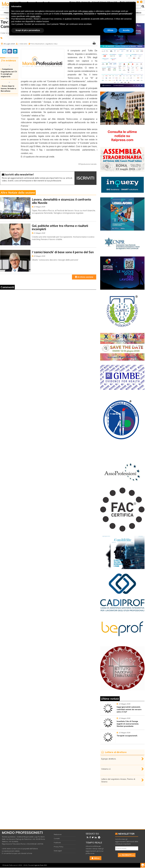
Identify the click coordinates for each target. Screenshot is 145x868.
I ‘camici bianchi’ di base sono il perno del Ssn (63, 252)
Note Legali (58, 851)
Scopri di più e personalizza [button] (28, 30)
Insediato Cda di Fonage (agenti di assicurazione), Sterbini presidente (128, 724)
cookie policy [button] (35, 16)
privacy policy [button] (88, 11)
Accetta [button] (126, 30)
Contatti (57, 838)
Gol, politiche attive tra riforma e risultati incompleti (60, 227)
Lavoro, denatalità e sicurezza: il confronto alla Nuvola (61, 201)
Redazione (58, 834)
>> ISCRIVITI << (127, 855)
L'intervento (23, 44)
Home (2, 18)
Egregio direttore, (109, 759)
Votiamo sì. (106, 769)
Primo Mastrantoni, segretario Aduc (44, 44)
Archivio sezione (84, 277)
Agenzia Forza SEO (41, 865)
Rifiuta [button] (110, 30)
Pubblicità (57, 843)
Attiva (96, 858)
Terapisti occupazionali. (127, 736)
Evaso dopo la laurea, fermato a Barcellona (8, 88)
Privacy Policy (59, 847)
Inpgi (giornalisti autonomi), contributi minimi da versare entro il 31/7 (129, 709)
